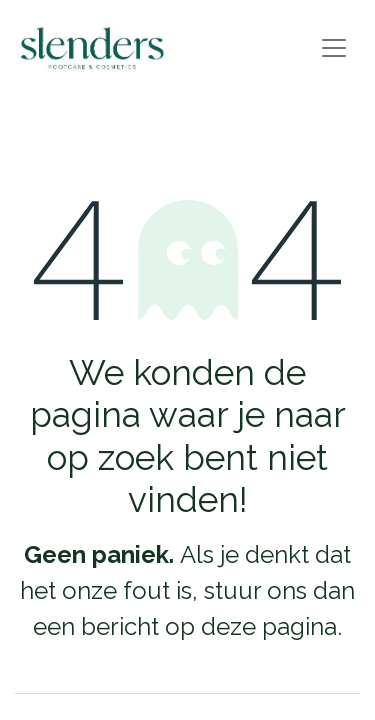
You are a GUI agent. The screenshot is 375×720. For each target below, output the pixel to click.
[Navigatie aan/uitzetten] (334, 48)
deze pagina (269, 626)
